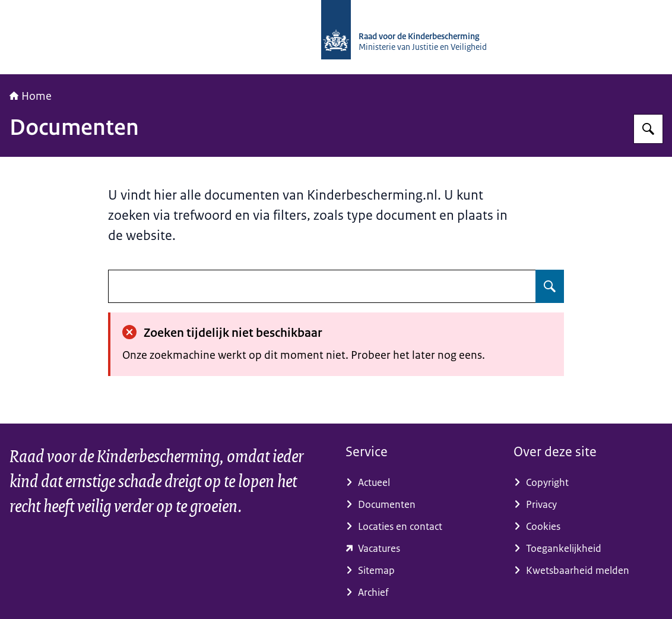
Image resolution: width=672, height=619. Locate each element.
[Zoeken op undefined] (550, 286)
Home (31, 96)
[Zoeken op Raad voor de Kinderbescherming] (648, 129)
